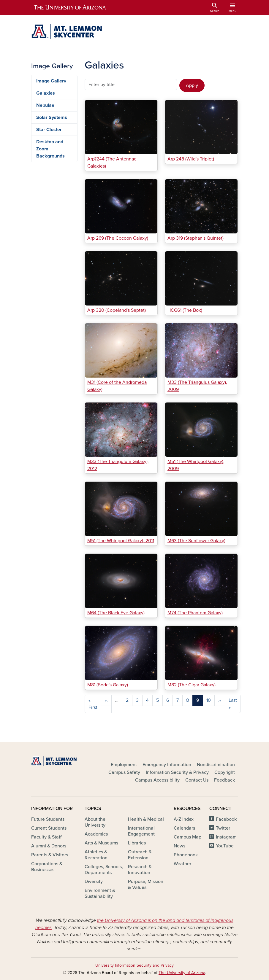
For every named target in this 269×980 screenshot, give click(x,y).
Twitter (223, 828)
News (179, 846)
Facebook (226, 819)
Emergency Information (167, 765)
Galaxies (46, 93)
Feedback (224, 780)
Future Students (48, 819)
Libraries (137, 843)
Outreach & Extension (140, 855)
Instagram (226, 837)
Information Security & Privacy (177, 772)
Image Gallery (51, 81)
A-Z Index (184, 819)
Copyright (225, 772)
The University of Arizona (182, 973)
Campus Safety (124, 772)
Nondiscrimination (216, 765)
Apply (192, 85)
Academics (96, 834)
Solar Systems (52, 117)
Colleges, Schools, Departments (104, 870)
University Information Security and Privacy (134, 965)
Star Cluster (49, 130)
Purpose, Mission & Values (146, 884)
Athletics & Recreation (96, 855)
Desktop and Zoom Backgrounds (50, 149)
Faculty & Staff (46, 837)
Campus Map (187, 837)
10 (209, 700)
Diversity (94, 882)
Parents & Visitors (50, 855)
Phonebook (186, 855)
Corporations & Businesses (47, 867)
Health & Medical (146, 819)
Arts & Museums (101, 843)
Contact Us (197, 780)
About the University (95, 822)
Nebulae (45, 105)
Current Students (49, 828)
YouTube (225, 846)
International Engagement (141, 831)
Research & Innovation (140, 870)
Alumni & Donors (49, 846)
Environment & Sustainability (100, 893)
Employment (124, 765)
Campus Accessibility (157, 780)
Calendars (184, 828)
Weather (182, 864)
